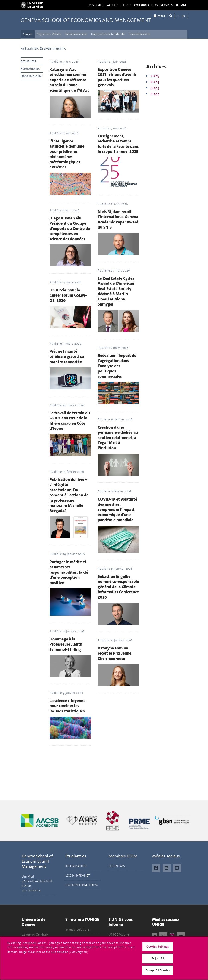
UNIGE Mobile (119, 935)
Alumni (181, 5)
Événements (30, 69)
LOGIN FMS (117, 866)
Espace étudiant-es (140, 34)
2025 (155, 76)
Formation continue (76, 34)
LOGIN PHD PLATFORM (82, 885)
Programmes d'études (49, 34)
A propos (28, 34)
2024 (155, 82)
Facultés (112, 5)
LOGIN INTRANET (77, 876)
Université (95, 5)
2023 (155, 88)
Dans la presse (31, 76)
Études (126, 5)
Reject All (158, 961)
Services (167, 5)
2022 (155, 94)
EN (183, 16)
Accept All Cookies (158, 973)
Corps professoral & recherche (108, 34)
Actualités (28, 61)
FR (178, 16)
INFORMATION (76, 866)
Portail (159, 16)
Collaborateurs (146, 5)
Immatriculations (77, 929)
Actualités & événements (43, 49)
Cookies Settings (158, 949)
